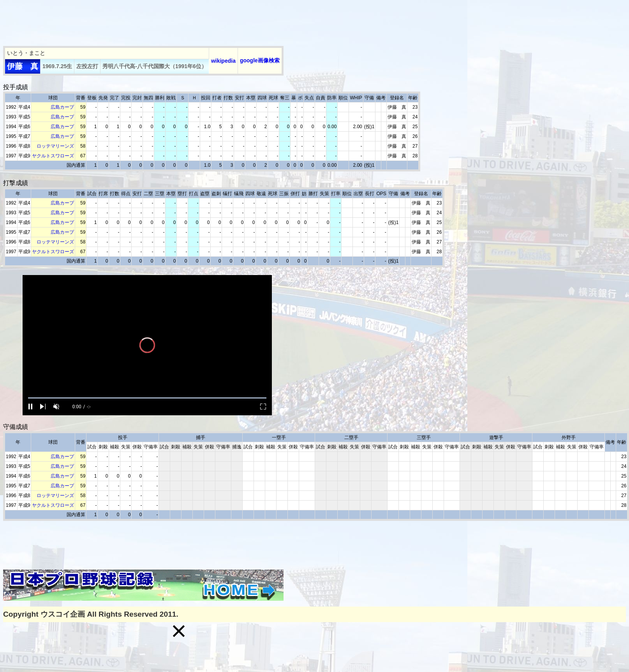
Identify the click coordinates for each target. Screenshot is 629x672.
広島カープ (62, 107)
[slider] (147, 398)
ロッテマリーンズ (55, 146)
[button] (179, 631)
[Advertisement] (145, 21)
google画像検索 (260, 60)
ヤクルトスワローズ (53, 156)
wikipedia (223, 61)
